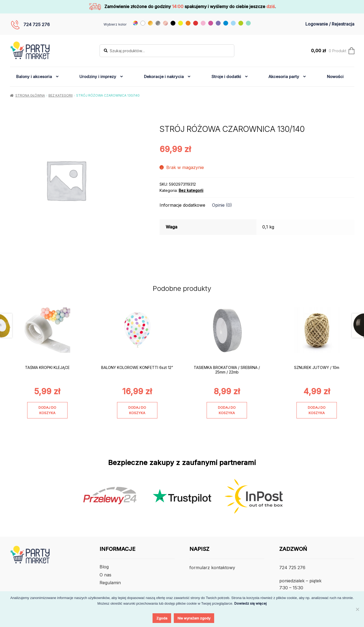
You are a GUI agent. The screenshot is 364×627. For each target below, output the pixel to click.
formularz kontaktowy (212, 568)
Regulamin (110, 583)
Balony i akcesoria (34, 77)
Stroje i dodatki (226, 77)
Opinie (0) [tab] (222, 205)
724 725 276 (37, 24)
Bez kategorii (61, 95)
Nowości (335, 77)
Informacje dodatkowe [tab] (182, 205)
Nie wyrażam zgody (194, 618)
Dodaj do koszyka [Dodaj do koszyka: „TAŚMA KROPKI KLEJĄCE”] (47, 410)
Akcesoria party (284, 77)
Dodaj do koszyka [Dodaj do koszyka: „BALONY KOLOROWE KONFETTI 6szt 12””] (137, 410)
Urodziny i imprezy (98, 77)
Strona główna (30, 95)
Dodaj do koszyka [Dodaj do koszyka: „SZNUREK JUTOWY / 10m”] (317, 410)
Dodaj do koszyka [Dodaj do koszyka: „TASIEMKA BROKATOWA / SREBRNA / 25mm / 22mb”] (227, 410)
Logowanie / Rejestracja (330, 24)
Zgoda (162, 618)
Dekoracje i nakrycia (164, 77)
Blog (104, 567)
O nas (105, 575)
